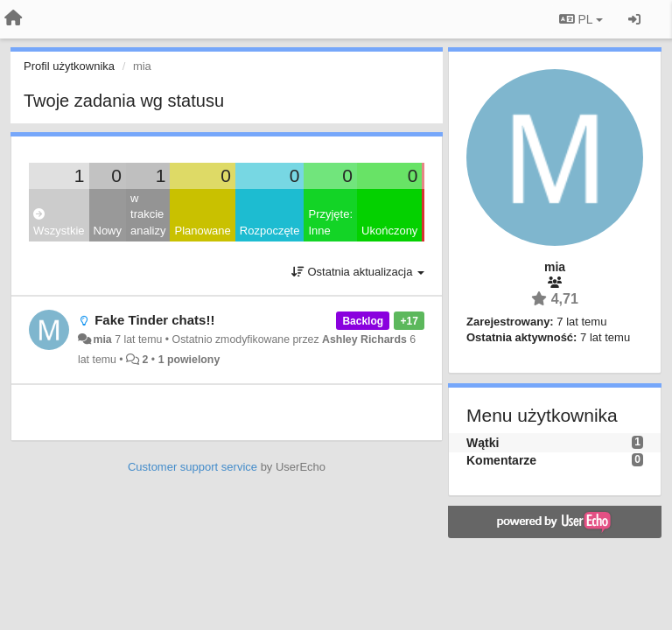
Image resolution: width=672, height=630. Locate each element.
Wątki (483, 443)
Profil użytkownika (69, 66)
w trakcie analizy (148, 214)
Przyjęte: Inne (330, 222)
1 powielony (189, 360)
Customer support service (192, 467)
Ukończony (389, 231)
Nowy (108, 231)
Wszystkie (59, 223)
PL (581, 19)
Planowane (202, 231)
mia (102, 339)
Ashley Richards (364, 339)
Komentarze (501, 460)
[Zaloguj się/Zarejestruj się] (634, 19)
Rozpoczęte (270, 231)
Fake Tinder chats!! (154, 320)
